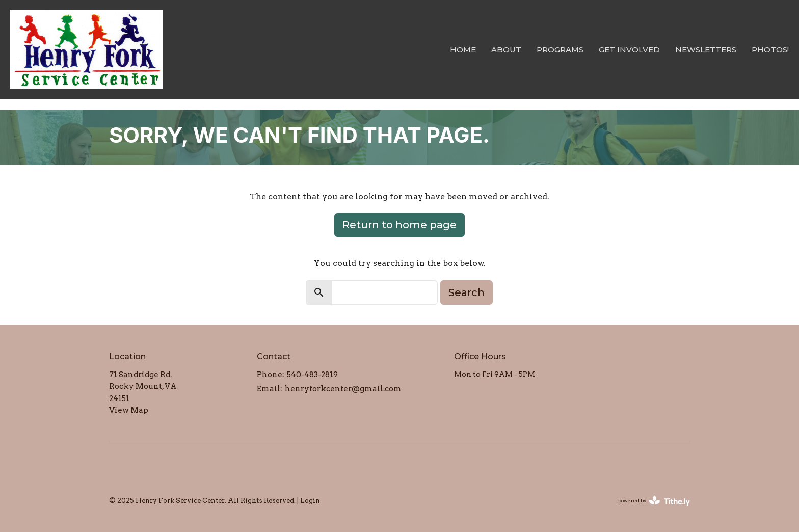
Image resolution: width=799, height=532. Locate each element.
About (506, 50)
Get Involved (629, 50)
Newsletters (706, 50)
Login (310, 501)
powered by (654, 501)
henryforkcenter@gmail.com (343, 389)
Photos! (770, 50)
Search (467, 292)
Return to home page (400, 225)
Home (463, 50)
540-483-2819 (312, 375)
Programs (560, 50)
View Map (129, 410)
